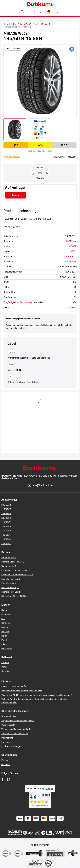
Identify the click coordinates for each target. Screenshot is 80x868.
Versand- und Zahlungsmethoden (17, 729)
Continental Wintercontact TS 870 (17, 575)
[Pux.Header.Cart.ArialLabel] (40, 12)
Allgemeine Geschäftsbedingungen (17, 721)
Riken (4, 644)
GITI (3, 619)
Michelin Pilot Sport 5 (11, 592)
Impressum (7, 742)
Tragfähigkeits (11, 302)
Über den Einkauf (9, 716)
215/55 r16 (6, 539)
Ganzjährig (6, 671)
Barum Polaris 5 (9, 558)
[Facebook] (2, 779)
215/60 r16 (6, 531)
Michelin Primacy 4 (10, 588)
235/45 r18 (6, 526)
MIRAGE (27, 24)
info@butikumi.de (43, 485)
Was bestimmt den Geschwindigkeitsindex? (22, 691)
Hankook (6, 623)
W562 (35, 24)
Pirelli (4, 640)
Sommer (5, 663)
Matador (5, 627)
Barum (4, 610)
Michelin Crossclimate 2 (13, 562)
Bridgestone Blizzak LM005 (14, 596)
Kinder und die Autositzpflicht (15, 686)
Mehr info (40, 178)
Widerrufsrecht (8, 725)
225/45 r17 (6, 509)
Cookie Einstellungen (11, 746)
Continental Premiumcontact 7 (16, 570)
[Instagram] (9, 779)
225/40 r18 (6, 518)
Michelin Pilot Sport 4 (11, 579)
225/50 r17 (6, 544)
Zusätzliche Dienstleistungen (15, 734)
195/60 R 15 (70, 257)
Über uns (6, 765)
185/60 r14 (6, 535)
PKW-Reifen (71, 241)
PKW (20, 24)
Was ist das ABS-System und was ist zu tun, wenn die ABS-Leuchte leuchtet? (37, 695)
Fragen (15, 195)
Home (6, 24)
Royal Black (7, 649)
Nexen (4, 636)
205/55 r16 (6, 505)
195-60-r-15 (45, 24)
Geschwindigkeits (28, 302)
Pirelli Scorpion (9, 583)
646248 (73, 308)
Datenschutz (7, 738)
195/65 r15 (6, 514)
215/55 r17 (6, 522)
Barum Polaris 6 (9, 566)
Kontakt (5, 760)
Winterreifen (71, 261)
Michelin (5, 632)
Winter (4, 667)
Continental (7, 614)
